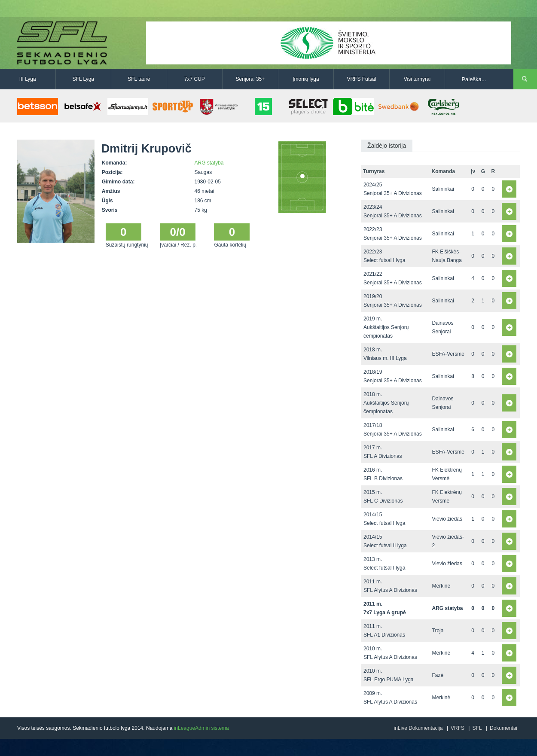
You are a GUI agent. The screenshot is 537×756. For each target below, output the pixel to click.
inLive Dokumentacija (418, 728)
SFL (477, 728)
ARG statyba (209, 163)
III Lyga (28, 79)
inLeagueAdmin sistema (201, 728)
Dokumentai (503, 728)
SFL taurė (139, 79)
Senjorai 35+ (250, 79)
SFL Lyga (83, 79)
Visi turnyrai (417, 79)
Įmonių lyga (306, 79)
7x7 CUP (195, 79)
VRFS (458, 728)
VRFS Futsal (361, 79)
